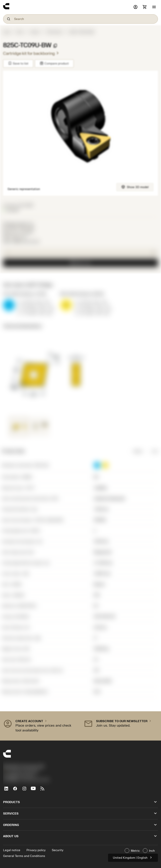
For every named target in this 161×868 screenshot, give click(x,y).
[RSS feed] (44, 790)
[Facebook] (17, 790)
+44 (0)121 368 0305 (21, 772)
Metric (135, 451)
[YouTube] (35, 790)
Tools (19, 32)
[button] (154, 7)
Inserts (35, 32)
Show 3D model (135, 187)
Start (7, 32)
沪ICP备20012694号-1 (19, 776)
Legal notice (12, 850)
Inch (152, 451)
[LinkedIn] (8, 790)
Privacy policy (36, 850)
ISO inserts (55, 32)
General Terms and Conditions (24, 856)
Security (58, 850)
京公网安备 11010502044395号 (26, 780)
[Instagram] (26, 790)
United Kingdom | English (133, 857)
